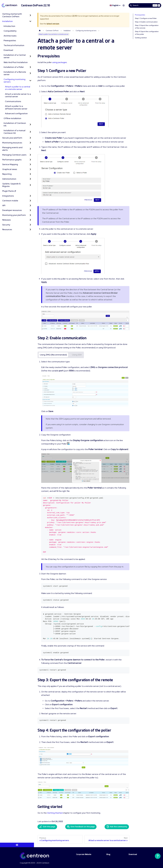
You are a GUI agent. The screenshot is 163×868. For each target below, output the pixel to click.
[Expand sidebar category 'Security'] (30, 225)
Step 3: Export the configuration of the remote (147, 27)
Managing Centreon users (14, 155)
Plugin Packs (9, 191)
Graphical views (10, 169)
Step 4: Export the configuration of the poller (147, 33)
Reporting (7, 174)
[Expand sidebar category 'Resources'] (30, 230)
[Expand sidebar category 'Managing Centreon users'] (30, 155)
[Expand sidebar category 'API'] (30, 206)
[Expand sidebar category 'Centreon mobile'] (30, 201)
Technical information (14, 45)
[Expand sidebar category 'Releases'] (30, 220)
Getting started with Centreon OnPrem (12, 15)
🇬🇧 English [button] (114, 5)
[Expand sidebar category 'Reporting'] (30, 174)
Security (6, 225)
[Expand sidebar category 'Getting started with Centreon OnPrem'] (30, 15)
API (4, 205)
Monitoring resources (12, 143)
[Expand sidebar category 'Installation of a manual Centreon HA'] (30, 132)
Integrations (8, 196)
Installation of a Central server (15, 56)
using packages (59, 62)
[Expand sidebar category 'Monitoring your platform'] (30, 215)
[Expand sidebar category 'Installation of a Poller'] (30, 67)
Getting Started (55, 813)
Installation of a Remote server (15, 73)
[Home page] (40, 31)
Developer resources (12, 210)
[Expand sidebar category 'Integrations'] (30, 196)
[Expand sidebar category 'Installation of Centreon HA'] (30, 124)
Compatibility (10, 31)
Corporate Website (84, 854)
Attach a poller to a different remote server (16, 107)
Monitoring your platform (14, 215)
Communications (13, 101)
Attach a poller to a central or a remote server (18, 88)
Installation (7, 21)
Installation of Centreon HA (15, 124)
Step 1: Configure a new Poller (146, 18)
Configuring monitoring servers (14, 81)
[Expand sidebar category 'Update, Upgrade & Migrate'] (30, 185)
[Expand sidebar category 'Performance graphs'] (30, 160)
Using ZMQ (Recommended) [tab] (53, 355)
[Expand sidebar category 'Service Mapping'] (30, 164)
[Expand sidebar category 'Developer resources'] (30, 210)
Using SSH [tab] (77, 355)
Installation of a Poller (14, 67)
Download (8, 50)
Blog (108, 854)
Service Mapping (10, 164)
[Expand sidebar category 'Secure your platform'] (30, 138)
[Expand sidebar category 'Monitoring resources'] (30, 143)
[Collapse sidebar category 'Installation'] (30, 21)
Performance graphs (12, 160)
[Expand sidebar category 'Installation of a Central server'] (30, 56)
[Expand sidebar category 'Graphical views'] (30, 169)
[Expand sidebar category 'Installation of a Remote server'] (30, 73)
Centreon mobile (10, 201)
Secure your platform (12, 138)
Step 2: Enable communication (146, 22)
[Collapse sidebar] (17, 845)
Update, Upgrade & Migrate (11, 185)
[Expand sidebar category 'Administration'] (30, 179)
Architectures (10, 36)
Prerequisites (10, 40)
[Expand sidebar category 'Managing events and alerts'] (30, 149)
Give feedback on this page (81, 827)
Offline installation (12, 118)
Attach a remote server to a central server (18, 95)
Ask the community (117, 827)
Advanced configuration (16, 113)
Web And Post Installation (16, 62)
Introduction (9, 26)
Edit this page (47, 827)
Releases (7, 220)
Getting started (141, 38)
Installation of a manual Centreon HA (14, 132)
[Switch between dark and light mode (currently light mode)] (124, 5)
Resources (7, 229)
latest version (53, 24)
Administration (9, 179)
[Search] (145, 5)
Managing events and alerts (12, 149)
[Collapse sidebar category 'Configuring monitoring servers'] (30, 81)
